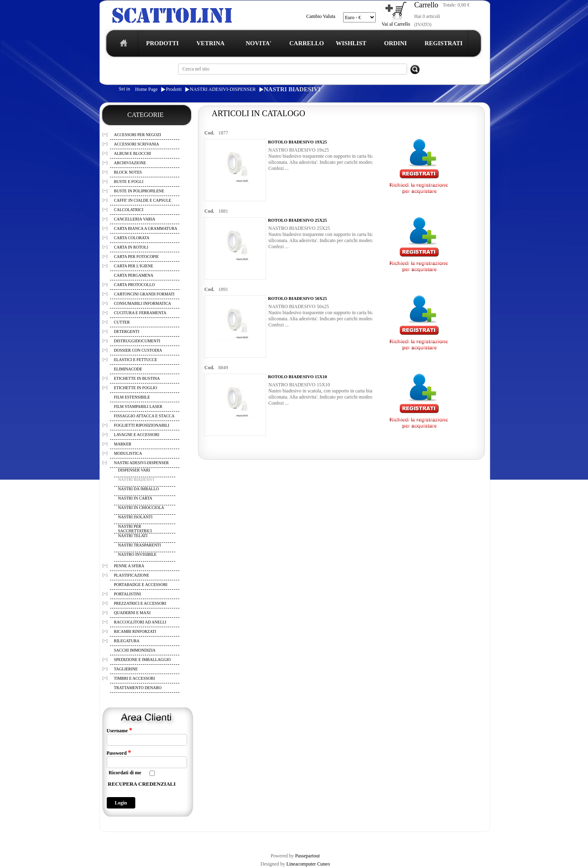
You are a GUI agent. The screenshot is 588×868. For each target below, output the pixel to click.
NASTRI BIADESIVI (292, 89)
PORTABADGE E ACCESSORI (141, 585)
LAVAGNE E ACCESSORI (137, 435)
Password (119, 753)
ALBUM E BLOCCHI (133, 153)
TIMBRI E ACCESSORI (135, 678)
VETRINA (210, 43)
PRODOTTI (162, 43)
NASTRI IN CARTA (135, 498)
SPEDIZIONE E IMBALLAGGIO (142, 660)
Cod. (209, 133)
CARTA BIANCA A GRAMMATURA (146, 228)
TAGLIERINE (126, 669)
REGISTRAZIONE (120, 839)
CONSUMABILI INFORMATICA (143, 303)
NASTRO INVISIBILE (138, 554)
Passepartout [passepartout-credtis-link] (307, 856)
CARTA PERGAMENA (134, 275)
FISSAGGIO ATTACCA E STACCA (144, 416)
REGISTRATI (444, 43)
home (122, 45)
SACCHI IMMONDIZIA (135, 650)
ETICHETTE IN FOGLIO (136, 388)
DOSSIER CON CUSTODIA (138, 350)
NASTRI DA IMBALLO (139, 489)
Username (120, 730)
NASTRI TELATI (133, 536)
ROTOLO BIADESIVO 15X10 (298, 377)
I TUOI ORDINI (279, 839)
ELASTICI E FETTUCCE (136, 360)
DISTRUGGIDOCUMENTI (137, 341)
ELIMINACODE (128, 369)
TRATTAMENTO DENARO (138, 688)
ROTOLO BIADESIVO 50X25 (298, 298)
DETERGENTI (127, 332)
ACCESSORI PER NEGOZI (138, 135)
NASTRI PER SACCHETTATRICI (135, 529)
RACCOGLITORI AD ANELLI (140, 622)
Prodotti (174, 89)
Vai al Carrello (396, 24)
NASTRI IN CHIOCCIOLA (141, 508)
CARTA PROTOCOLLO (134, 285)
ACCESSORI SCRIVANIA (137, 144)
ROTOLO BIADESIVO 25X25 (298, 220)
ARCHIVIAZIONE (130, 163)
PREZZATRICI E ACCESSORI (140, 603)
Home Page (147, 89)
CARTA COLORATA (132, 238)
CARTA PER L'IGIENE (134, 266)
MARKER (123, 444)
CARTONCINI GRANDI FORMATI (144, 294)
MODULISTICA (128, 453)
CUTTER (122, 322)
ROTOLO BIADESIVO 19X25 (298, 142)
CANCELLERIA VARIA (135, 219)
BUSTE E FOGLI (129, 182)
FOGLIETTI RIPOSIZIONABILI (142, 425)
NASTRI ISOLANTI (135, 517)
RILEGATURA (127, 641)
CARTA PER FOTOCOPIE (137, 257)
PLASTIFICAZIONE (132, 575)
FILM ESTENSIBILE (132, 397)
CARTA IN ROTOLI (131, 247)
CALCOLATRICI (129, 210)
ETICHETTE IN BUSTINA (137, 378)
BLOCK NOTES (128, 172)
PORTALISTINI (128, 594)
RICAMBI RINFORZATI (135, 631)
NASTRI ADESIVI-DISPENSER (223, 89)
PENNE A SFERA (129, 566)
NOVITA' (259, 43)
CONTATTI (312, 839)
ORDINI (396, 43)
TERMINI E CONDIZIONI (169, 839)
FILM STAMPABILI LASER (138, 406)
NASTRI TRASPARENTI (140, 545)
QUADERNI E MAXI (132, 613)
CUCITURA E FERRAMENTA (140, 313)
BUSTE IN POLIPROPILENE (139, 191)
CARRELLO (307, 43)
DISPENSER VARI (134, 470)
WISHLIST (351, 43)
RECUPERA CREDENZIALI (142, 784)
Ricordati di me (125, 773)
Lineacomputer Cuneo (308, 864)
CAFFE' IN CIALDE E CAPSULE (143, 200)
